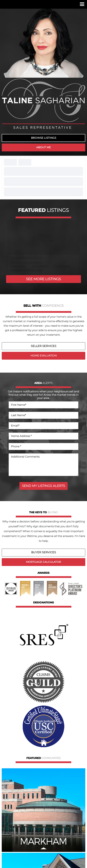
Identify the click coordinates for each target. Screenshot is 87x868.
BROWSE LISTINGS (44, 138)
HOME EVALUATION (44, 356)
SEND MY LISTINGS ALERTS (43, 486)
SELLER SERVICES (44, 346)
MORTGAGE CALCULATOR (43, 562)
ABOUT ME (43, 147)
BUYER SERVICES (44, 552)
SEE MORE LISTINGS (43, 279)
